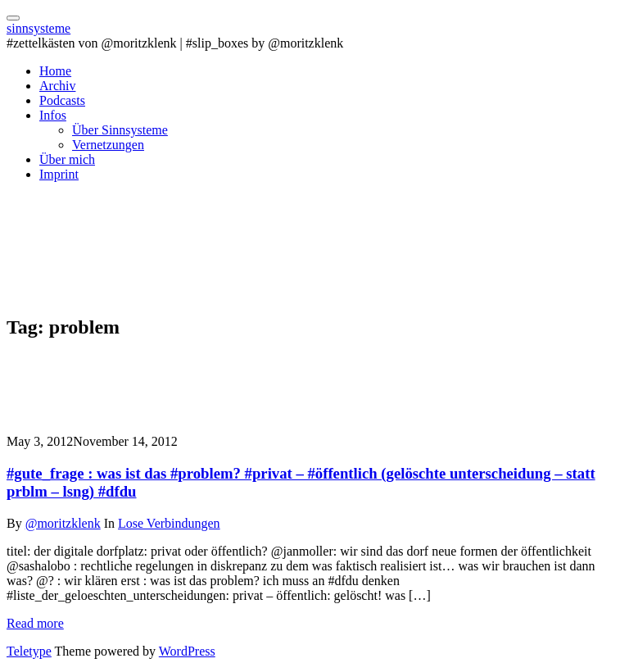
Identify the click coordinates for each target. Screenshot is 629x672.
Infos (53, 115)
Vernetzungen (108, 145)
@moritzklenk (63, 523)
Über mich (67, 159)
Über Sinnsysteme (120, 130)
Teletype (29, 651)
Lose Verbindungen (169, 523)
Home (55, 71)
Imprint (59, 174)
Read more (35, 623)
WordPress (187, 651)
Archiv (57, 86)
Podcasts (62, 100)
